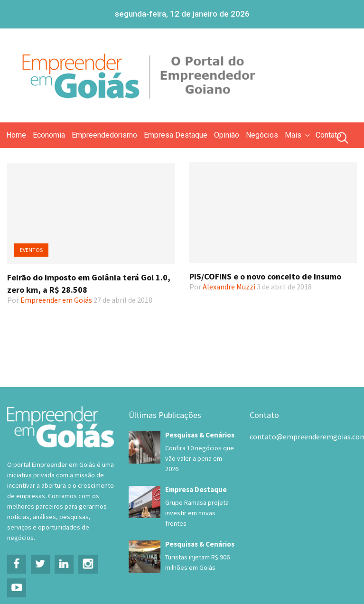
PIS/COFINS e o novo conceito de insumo (265, 276)
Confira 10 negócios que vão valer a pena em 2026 (200, 458)
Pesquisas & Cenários (200, 435)
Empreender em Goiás (56, 300)
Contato (328, 135)
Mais (298, 135)
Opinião (227, 135)
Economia (49, 135)
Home (16, 135)
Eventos (31, 250)
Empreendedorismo (104, 135)
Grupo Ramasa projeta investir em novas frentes (197, 513)
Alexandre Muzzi (229, 287)
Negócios (262, 135)
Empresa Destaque (176, 135)
